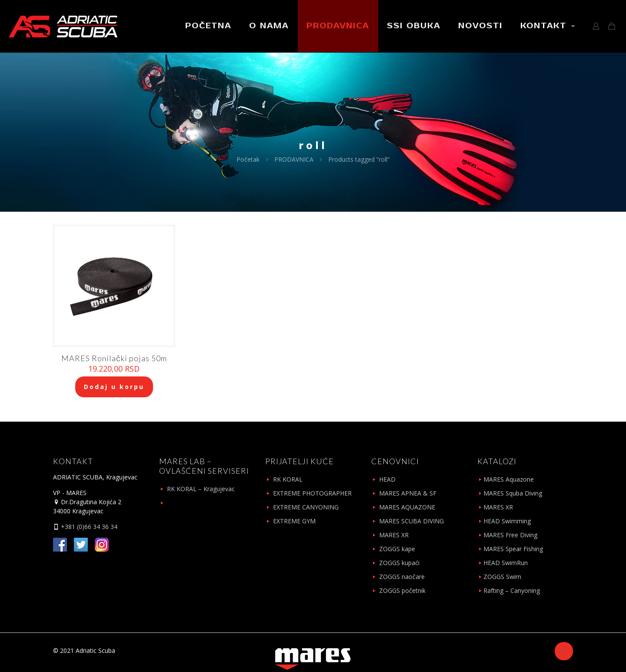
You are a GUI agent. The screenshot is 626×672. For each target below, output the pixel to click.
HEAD (387, 479)
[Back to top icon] (564, 651)
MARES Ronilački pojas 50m (114, 358)
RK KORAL (288, 479)
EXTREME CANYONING (306, 507)
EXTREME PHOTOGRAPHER (312, 493)
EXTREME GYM (294, 521)
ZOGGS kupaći (399, 563)
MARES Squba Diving (513, 493)
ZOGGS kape (397, 549)
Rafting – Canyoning (512, 590)
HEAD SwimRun (506, 563)
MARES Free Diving (510, 535)
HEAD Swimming (507, 521)
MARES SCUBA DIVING (411, 521)
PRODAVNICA (294, 159)
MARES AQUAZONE (407, 507)
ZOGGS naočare (402, 577)
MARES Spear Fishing (513, 549)
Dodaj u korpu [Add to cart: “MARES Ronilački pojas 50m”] (114, 387)
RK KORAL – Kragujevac (201, 489)
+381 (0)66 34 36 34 (88, 527)
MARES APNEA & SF (408, 493)
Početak (248, 159)
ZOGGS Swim (502, 577)
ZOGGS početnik (402, 590)
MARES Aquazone (509, 479)
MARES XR (394, 535)
